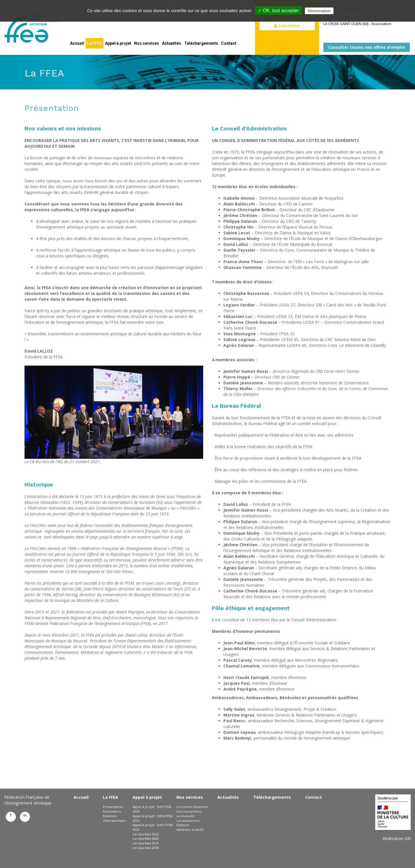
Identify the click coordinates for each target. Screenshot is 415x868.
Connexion (287, 26)
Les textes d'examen (192, 807)
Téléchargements (201, 43)
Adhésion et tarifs (190, 829)
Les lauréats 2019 (146, 843)
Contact (229, 43)
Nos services (147, 43)
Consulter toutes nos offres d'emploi (367, 47)
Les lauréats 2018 (146, 848)
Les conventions (189, 811)
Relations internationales (115, 818)
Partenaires (112, 811)
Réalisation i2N (397, 838)
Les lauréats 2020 (146, 838)
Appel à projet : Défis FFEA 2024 (153, 818)
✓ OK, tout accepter (278, 11)
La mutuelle (186, 816)
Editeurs (183, 825)
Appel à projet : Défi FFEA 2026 (152, 809)
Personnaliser (319, 11)
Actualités (172, 43)
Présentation (113, 807)
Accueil (77, 43)
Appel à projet (118, 43)
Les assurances (188, 821)
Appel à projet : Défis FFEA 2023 (153, 827)
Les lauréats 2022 (146, 834)
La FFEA (95, 43)
